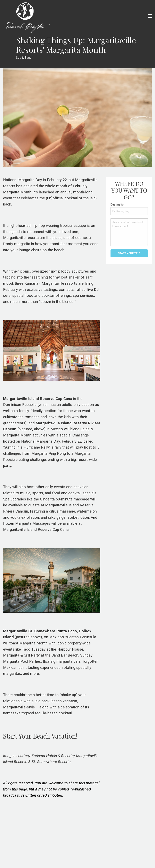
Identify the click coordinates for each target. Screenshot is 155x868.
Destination (118, 204)
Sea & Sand (24, 58)
